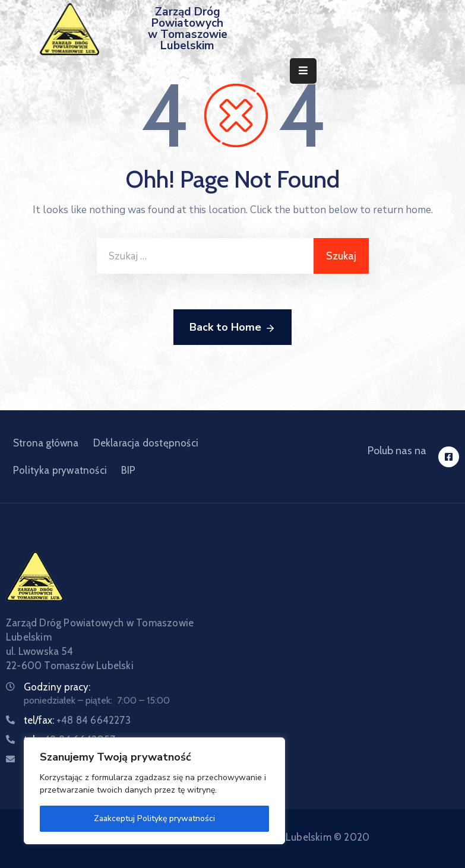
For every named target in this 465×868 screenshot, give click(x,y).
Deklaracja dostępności (146, 443)
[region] (154, 791)
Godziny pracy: (57, 687)
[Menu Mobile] (303, 71)
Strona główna (46, 443)
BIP (129, 470)
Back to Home (232, 328)
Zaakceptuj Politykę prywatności (154, 818)
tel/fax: (77, 720)
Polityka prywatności (60, 470)
